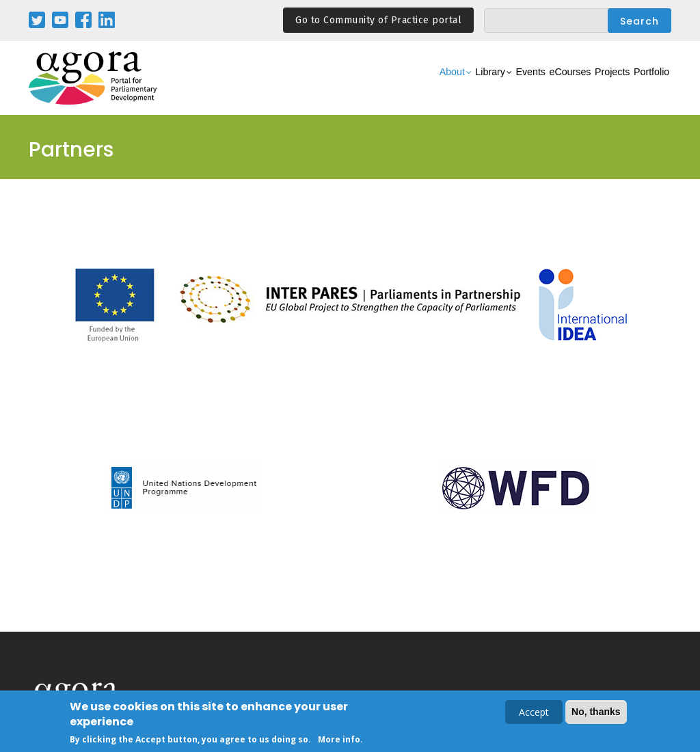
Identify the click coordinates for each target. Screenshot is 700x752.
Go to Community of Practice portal (378, 20)
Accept (534, 713)
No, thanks (596, 713)
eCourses (528, 86)
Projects (587, 86)
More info (339, 741)
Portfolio (643, 86)
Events (473, 86)
